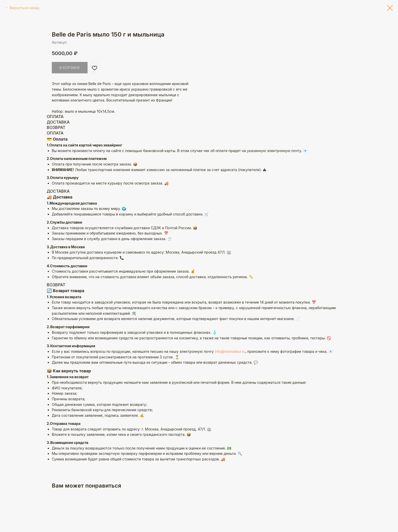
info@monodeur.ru (230, 375)
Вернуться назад (24, 8)
